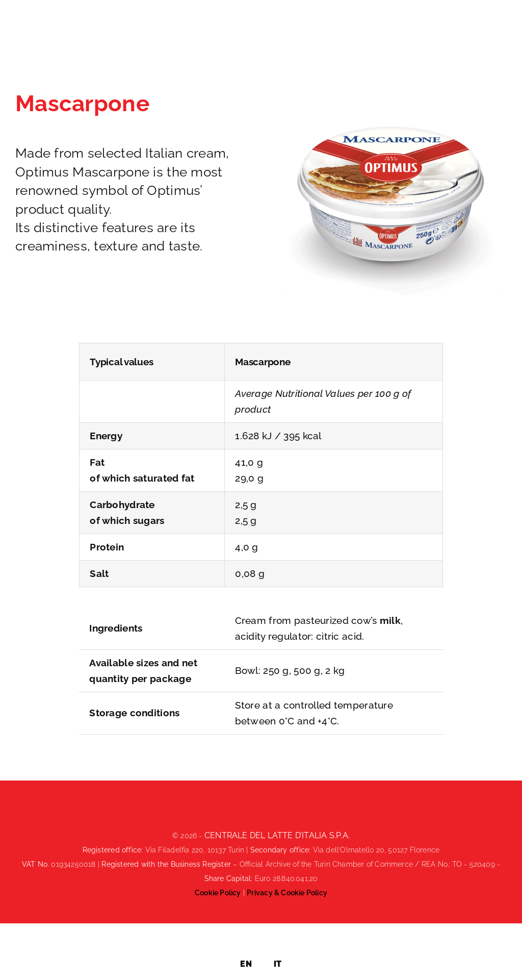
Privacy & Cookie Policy (287, 893)
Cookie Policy (218, 893)
